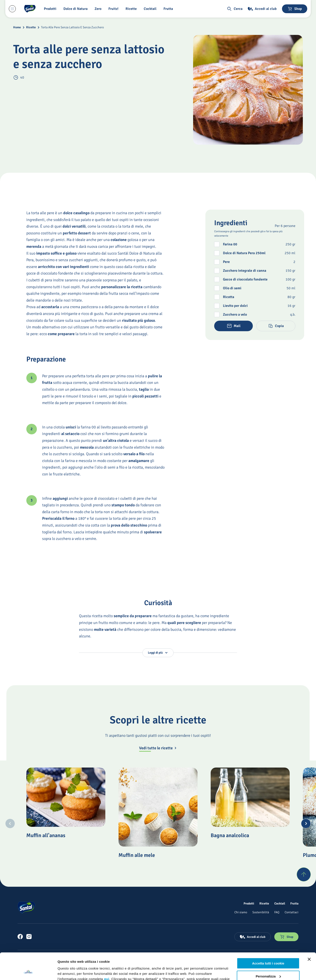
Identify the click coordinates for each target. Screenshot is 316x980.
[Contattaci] (292, 912)
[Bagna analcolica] (250, 797)
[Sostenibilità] (261, 912)
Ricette (31, 27)
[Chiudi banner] (309, 934)
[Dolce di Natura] (76, 9)
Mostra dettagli (69, 971)
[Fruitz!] (114, 9)
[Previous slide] (10, 824)
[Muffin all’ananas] (66, 797)
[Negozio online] (295, 9)
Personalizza (268, 951)
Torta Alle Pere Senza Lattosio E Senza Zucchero (72, 27)
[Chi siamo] (241, 912)
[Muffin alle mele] (158, 807)
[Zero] (99, 9)
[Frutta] (169, 9)
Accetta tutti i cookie (268, 938)
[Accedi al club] (262, 9)
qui (107, 954)
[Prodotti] (249, 903)
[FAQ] (277, 912)
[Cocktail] (151, 9)
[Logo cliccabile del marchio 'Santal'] (30, 9)
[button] (51, 9)
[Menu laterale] (12, 9)
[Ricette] (132, 9)
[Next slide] (306, 824)
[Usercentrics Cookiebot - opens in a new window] (28, 971)
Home (17, 27)
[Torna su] (304, 874)
